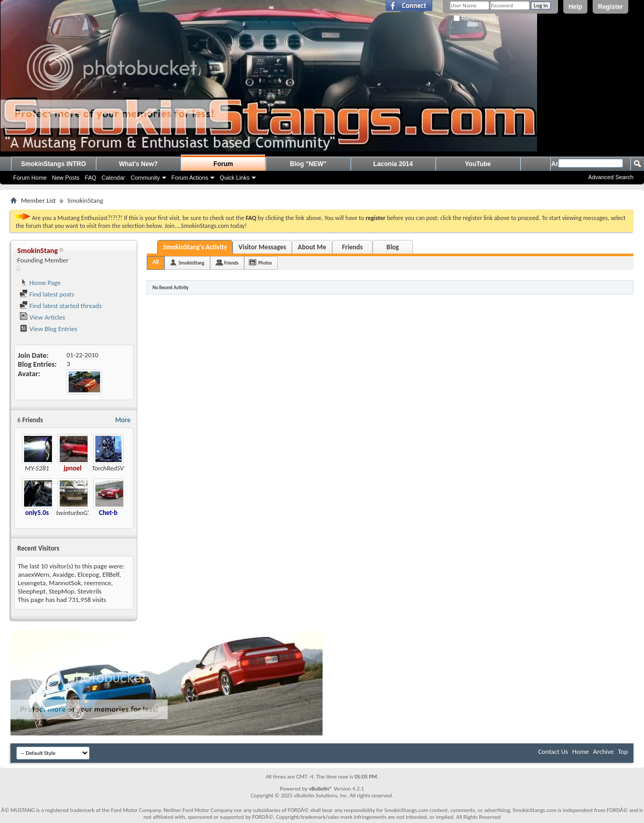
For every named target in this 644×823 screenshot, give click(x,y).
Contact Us (553, 751)
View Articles (42, 317)
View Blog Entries (48, 329)
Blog (393, 247)
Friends (352, 247)
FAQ (91, 178)
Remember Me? (476, 19)
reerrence (98, 583)
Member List (38, 200)
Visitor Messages (262, 247)
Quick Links (234, 178)
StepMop (61, 591)
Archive (603, 751)
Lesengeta (32, 583)
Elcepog (88, 574)
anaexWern (34, 574)
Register (610, 7)
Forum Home (30, 178)
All (156, 262)
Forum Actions (190, 178)
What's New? (138, 164)
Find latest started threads (61, 306)
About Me (312, 247)
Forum (223, 164)
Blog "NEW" (308, 164)
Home (581, 751)
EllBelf (111, 574)
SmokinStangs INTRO (53, 164)
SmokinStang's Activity (195, 247)
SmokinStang (192, 263)
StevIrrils (90, 591)
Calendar (113, 178)
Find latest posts (47, 294)
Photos (265, 263)
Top (623, 751)
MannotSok (65, 583)
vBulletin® (320, 789)
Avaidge (63, 574)
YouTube (478, 164)
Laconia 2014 (393, 164)
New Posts (66, 178)
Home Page (40, 283)
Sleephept (32, 591)
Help (575, 7)
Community (145, 178)
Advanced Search (611, 177)
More (123, 420)
